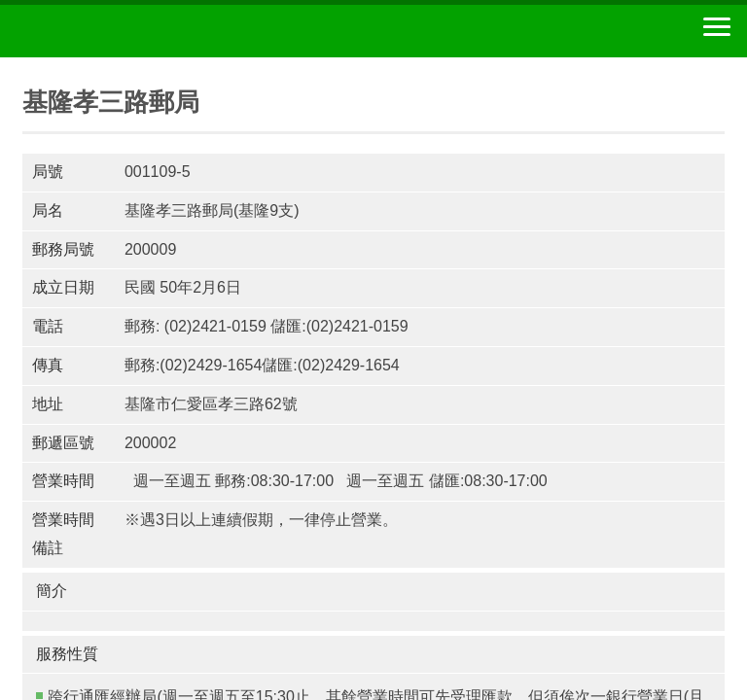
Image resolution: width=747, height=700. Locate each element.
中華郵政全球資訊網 (122, 31)
